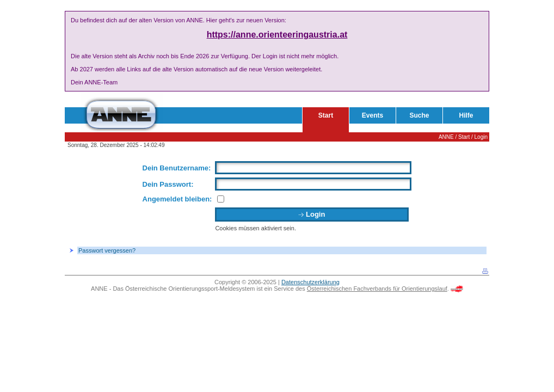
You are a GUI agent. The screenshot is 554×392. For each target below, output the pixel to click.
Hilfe (466, 115)
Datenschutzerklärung (310, 282)
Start (326, 115)
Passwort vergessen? (107, 250)
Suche (419, 115)
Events (373, 115)
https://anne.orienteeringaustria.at (277, 35)
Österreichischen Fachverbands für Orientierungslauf (377, 289)
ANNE (446, 137)
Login (481, 137)
